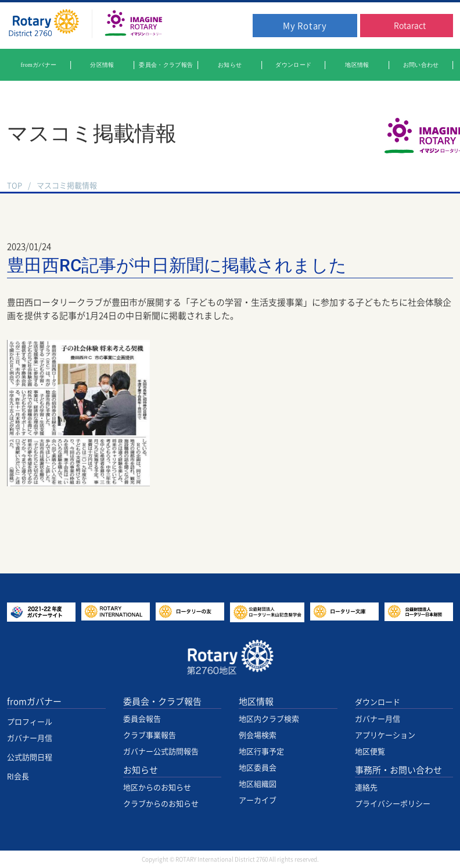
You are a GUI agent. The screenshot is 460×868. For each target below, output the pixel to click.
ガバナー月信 (30, 738)
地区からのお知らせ (157, 788)
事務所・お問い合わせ (398, 770)
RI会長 (18, 776)
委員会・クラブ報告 (162, 702)
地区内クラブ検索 (269, 719)
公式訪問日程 (30, 757)
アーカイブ (258, 800)
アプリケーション (385, 735)
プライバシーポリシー (393, 804)
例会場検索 (258, 735)
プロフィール (30, 722)
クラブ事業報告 (150, 735)
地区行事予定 (261, 752)
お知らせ (141, 770)
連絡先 (366, 788)
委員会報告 (142, 719)
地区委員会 (258, 768)
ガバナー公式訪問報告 (161, 752)
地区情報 (256, 702)
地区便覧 (370, 752)
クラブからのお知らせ (161, 804)
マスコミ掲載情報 (67, 186)
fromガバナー (34, 702)
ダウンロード (378, 702)
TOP (15, 186)
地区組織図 (258, 784)
